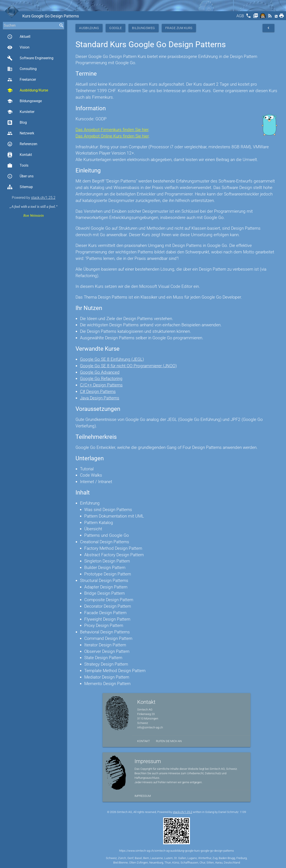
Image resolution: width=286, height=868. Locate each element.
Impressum (143, 796)
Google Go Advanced (100, 372)
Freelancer (22, 80)
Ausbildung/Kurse (28, 90)
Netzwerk (21, 133)
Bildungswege (24, 101)
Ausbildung (89, 28)
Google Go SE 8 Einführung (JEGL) (112, 359)
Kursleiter (21, 112)
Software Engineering (30, 58)
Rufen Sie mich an (169, 741)
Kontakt (20, 155)
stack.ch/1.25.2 (43, 198)
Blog (17, 123)
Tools (18, 166)
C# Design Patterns (98, 392)
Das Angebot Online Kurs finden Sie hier (112, 136)
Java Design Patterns (100, 398)
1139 (243, 812)
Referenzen (22, 144)
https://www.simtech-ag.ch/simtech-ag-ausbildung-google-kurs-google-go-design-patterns (177, 851)
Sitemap (20, 187)
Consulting (22, 69)
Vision (18, 47)
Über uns (20, 176)
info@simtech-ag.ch (150, 727)
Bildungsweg (144, 28)
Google (116, 28)
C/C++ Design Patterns (101, 385)
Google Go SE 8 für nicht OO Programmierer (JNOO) (128, 366)
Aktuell (19, 37)
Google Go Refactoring (101, 379)
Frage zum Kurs (179, 28)
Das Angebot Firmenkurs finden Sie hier (112, 130)
